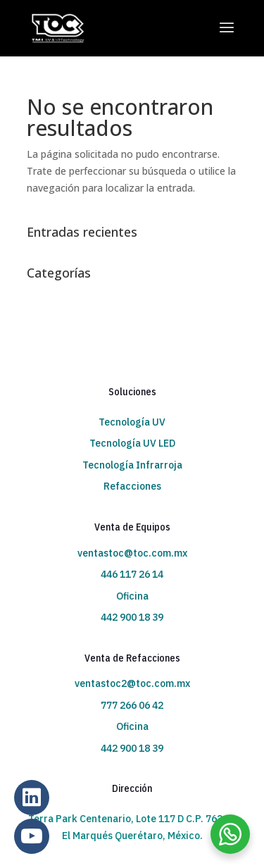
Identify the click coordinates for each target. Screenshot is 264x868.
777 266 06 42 (132, 705)
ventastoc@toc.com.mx (132, 553)
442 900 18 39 (132, 617)
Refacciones (132, 486)
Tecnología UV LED (132, 443)
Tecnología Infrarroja (132, 465)
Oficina (132, 596)
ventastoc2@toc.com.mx (132, 683)
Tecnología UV (132, 422)
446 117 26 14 (132, 574)
